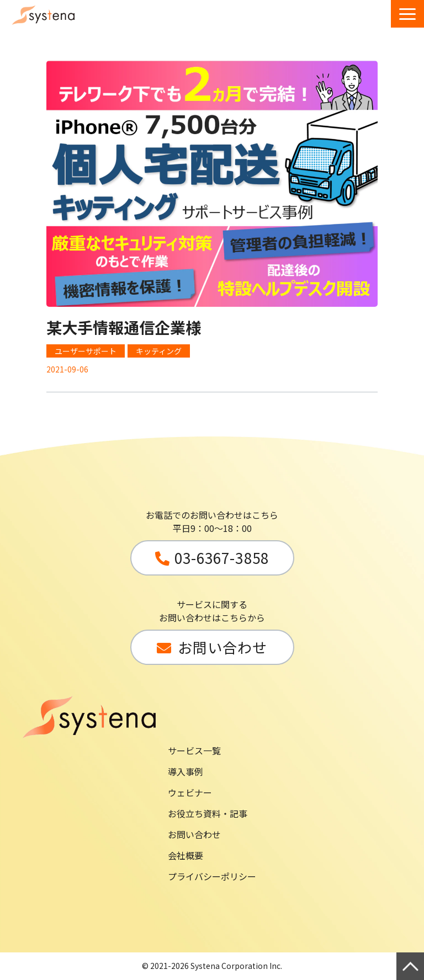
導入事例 (185, 771)
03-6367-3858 (221, 558)
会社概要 (185, 855)
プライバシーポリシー (212, 876)
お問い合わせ (194, 834)
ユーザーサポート (86, 351)
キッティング (159, 351)
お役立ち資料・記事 (208, 813)
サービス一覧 (194, 750)
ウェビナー (190, 792)
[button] (407, 14)
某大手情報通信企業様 (124, 327)
